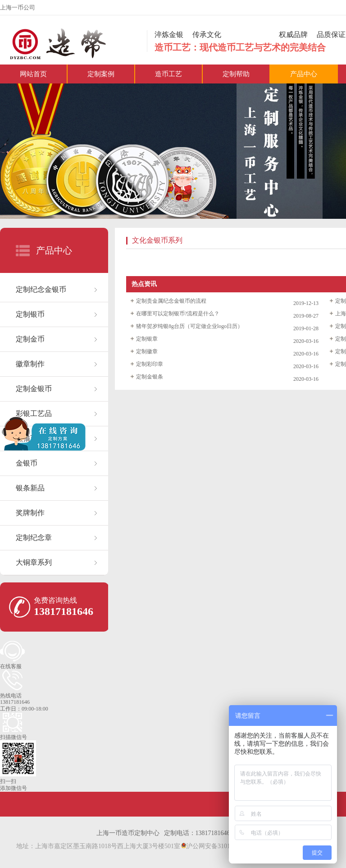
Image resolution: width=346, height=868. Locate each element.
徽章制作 (30, 364)
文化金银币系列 (157, 240)
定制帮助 (236, 74)
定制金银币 (34, 389)
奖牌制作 (30, 513)
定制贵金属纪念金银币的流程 (171, 301)
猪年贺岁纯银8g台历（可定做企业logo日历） (189, 326)
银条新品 (30, 488)
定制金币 (30, 339)
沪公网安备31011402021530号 (224, 846)
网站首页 (33, 74)
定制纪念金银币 (41, 289)
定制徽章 (147, 351)
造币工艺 (168, 74)
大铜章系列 (34, 562)
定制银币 (30, 314)
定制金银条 (150, 377)
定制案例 (101, 74)
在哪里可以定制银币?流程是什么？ (178, 314)
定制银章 (147, 339)
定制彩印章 (150, 364)
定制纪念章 (34, 538)
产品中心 (304, 74)
